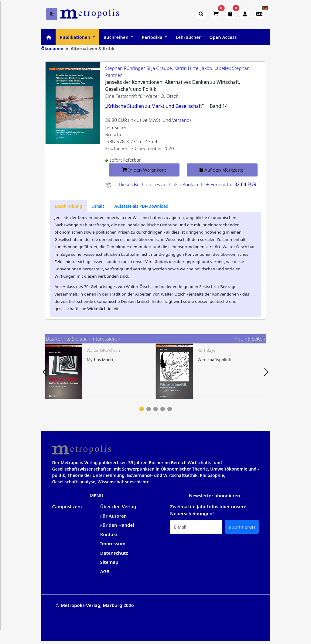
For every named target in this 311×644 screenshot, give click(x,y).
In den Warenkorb (144, 170)
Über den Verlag (118, 506)
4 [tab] (163, 409)
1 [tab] (142, 409)
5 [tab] (170, 409)
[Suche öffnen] (201, 14)
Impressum (113, 543)
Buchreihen (117, 37)
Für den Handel (117, 525)
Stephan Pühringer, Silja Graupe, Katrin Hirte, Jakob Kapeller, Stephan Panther (177, 72)
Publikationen (76, 37)
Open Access (223, 37)
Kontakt (109, 534)
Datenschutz (114, 553)
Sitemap (109, 562)
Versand (181, 120)
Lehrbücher (188, 37)
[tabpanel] (100, 371)
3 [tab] (156, 409)
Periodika (153, 37)
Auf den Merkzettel (222, 170)
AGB (105, 571)
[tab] (69, 206)
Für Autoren (114, 516)
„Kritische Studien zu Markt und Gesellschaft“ (154, 106)
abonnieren (242, 527)
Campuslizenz (67, 506)
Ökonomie (52, 48)
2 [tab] (149, 409)
